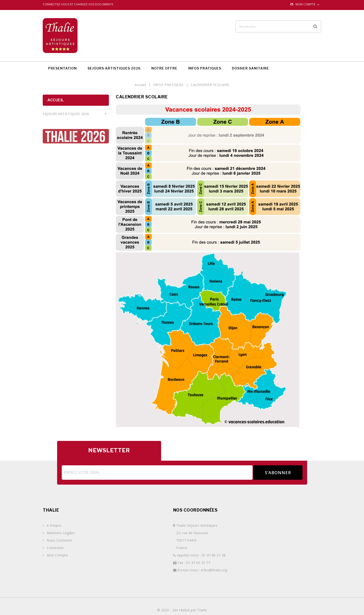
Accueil (56, 100)
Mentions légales (61, 533)
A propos (54, 525)
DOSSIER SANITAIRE (250, 68)
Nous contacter (59, 540)
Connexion (55, 548)
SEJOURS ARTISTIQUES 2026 (114, 68)
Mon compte (57, 555)
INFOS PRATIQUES (205, 68)
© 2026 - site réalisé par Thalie (182, 610)
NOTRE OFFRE (164, 68)
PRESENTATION (62, 68)
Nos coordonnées (195, 510)
